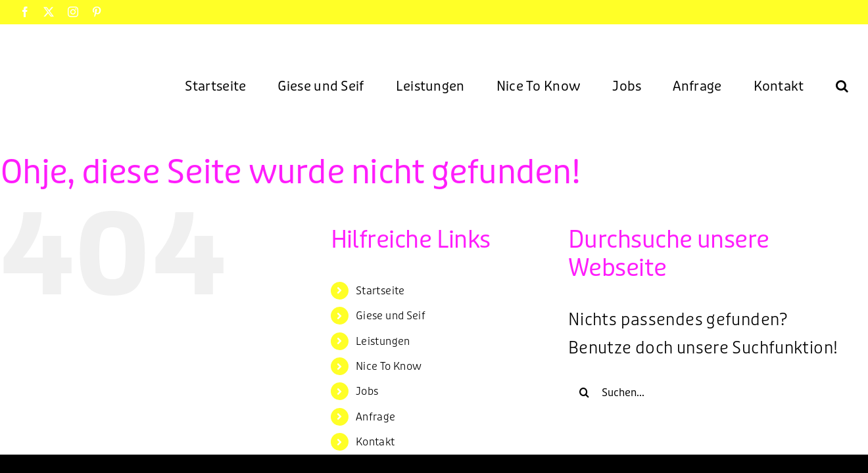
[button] (842, 85)
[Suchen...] (706, 392)
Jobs (367, 391)
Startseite (380, 291)
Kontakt (375, 442)
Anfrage (376, 417)
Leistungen (383, 341)
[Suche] (585, 392)
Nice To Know (389, 366)
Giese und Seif (391, 316)
